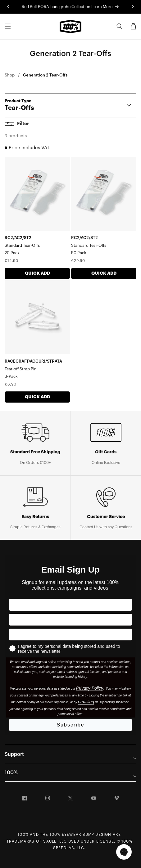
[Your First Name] (70, 605)
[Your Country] (70, 620)
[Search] (120, 26)
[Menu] (8, 26)
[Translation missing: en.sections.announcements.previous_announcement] (8, 7)
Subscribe (70, 725)
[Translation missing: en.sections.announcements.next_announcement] (133, 7)
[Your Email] (70, 635)
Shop (10, 75)
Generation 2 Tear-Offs (45, 75)
